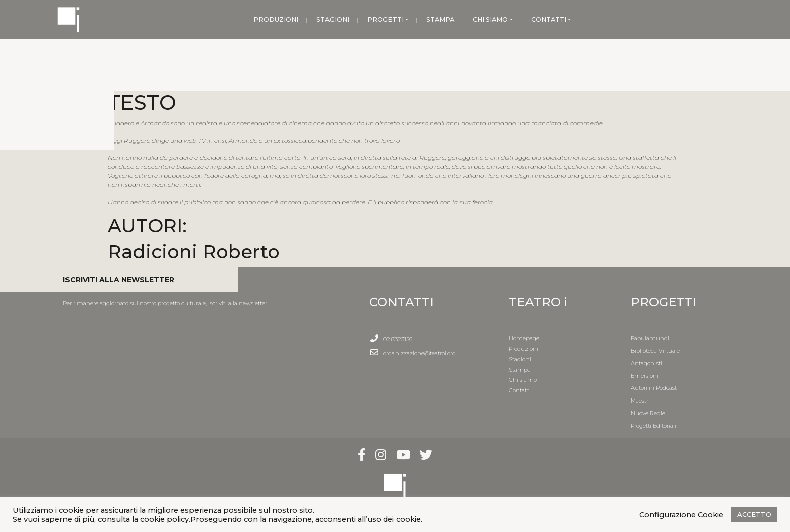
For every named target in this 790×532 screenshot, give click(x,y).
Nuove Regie (648, 413)
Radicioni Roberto (194, 252)
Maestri (640, 401)
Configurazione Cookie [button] (681, 515)
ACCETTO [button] (754, 514)
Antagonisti (646, 363)
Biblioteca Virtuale (655, 351)
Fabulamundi (650, 338)
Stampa (520, 370)
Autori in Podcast (654, 388)
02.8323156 (398, 339)
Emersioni (645, 376)
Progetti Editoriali (653, 426)
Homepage (524, 338)
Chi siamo (523, 380)
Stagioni (520, 359)
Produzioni (523, 349)
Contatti (520, 390)
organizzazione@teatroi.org (420, 353)
